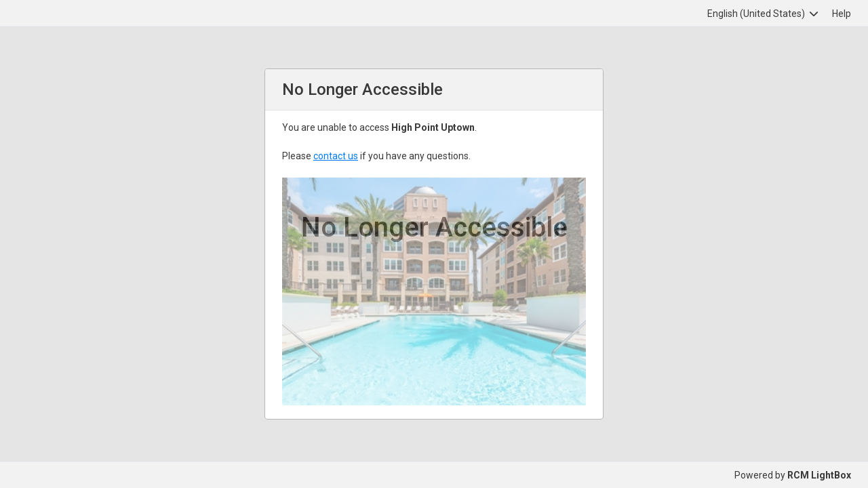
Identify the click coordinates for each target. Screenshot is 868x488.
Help (842, 14)
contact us (336, 156)
